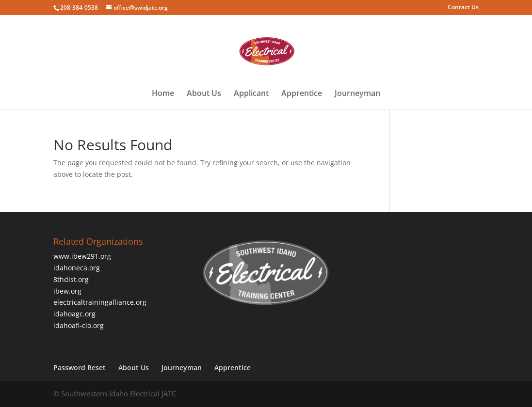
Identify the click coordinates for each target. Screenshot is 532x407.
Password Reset (80, 368)
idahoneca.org (77, 268)
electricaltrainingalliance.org (100, 302)
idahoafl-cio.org (79, 325)
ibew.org (67, 291)
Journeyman (357, 94)
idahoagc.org (74, 314)
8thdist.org (71, 279)
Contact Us (463, 8)
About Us (204, 94)
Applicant (251, 94)
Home (163, 94)
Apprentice (302, 94)
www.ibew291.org (82, 256)
